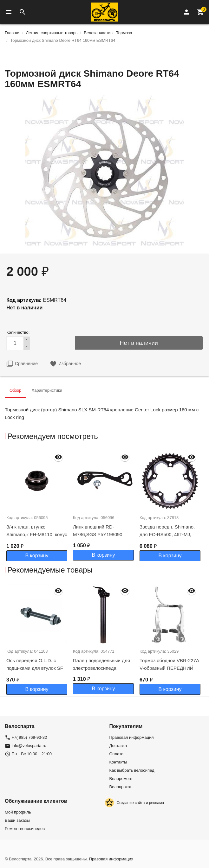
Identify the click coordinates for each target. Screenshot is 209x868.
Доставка (118, 746)
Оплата (117, 754)
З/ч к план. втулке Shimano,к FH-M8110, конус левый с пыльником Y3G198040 (37, 538)
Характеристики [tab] (47, 390)
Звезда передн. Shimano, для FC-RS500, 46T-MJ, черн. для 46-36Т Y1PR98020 (167, 538)
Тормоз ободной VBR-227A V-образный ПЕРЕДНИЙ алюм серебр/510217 (169, 668)
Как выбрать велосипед (132, 770)
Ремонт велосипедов (25, 829)
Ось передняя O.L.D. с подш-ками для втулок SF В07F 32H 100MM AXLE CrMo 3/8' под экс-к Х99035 (36, 672)
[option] (38, 505)
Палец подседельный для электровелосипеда (101, 664)
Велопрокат (121, 787)
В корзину (37, 556)
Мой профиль (18, 812)
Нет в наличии (139, 343)
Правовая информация (132, 737)
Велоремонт (121, 779)
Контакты (118, 762)
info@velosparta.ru (29, 746)
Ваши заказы (17, 820)
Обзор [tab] (16, 390)
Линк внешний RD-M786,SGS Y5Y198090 (98, 531)
